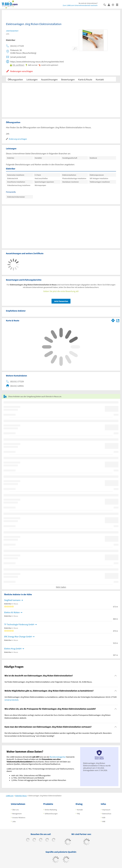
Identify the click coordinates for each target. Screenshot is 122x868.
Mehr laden (61, 587)
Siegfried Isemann (12, 600)
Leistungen (32, 79)
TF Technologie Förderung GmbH (19, 624)
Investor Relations (19, 818)
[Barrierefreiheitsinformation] (114, 5)
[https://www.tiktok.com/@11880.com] (34, 840)
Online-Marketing (51, 810)
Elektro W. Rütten (12, 612)
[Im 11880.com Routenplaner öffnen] (113, 320)
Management (17, 814)
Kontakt (100, 79)
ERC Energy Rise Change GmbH (18, 637)
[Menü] (118, 5)
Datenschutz (107, 814)
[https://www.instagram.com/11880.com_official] (41, 840)
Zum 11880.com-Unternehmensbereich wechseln (80, 5)
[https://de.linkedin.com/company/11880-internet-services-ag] (54, 840)
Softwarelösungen (51, 814)
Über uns (16, 810)
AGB (104, 818)
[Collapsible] (116, 676)
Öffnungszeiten (15, 79)
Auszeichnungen (49, 79)
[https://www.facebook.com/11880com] (28, 840)
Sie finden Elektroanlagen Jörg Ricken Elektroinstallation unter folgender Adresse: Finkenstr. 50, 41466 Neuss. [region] (48, 682)
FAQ (78, 814)
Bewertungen (68, 79)
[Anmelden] (110, 5)
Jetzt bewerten (61, 301)
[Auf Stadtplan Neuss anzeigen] (118, 320)
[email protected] (11, 700)
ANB (104, 821)
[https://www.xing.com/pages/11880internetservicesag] (47, 840)
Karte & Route (85, 79)
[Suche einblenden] (106, 5)
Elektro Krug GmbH (13, 649)
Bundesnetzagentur (58, 757)
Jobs (14, 821)
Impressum (106, 810)
